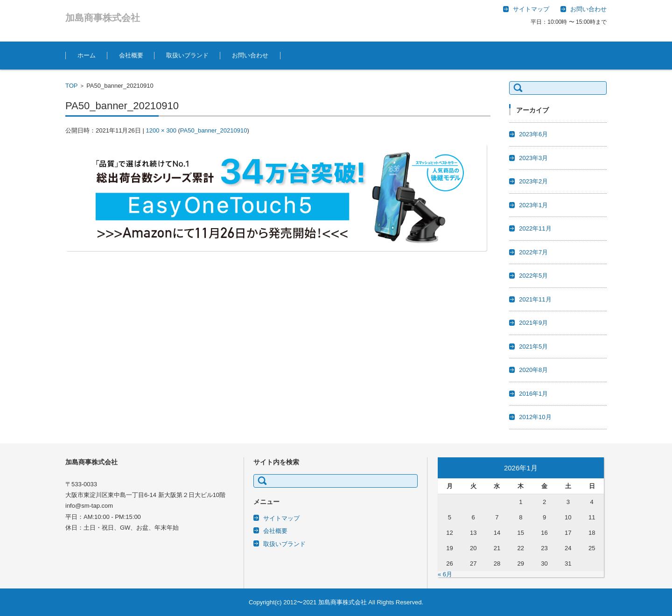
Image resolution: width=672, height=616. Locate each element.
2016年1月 (533, 394)
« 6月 (445, 574)
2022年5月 (533, 276)
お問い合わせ (250, 55)
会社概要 (131, 55)
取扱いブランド (187, 55)
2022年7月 (533, 252)
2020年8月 (533, 370)
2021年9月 (533, 323)
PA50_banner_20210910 (214, 130)
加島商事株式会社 (103, 18)
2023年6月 (533, 134)
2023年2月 (533, 181)
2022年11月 (535, 228)
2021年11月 (535, 299)
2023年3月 (533, 158)
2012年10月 (535, 417)
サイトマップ (281, 518)
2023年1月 (533, 205)
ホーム (87, 55)
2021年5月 (533, 346)
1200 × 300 (161, 130)
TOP (72, 86)
